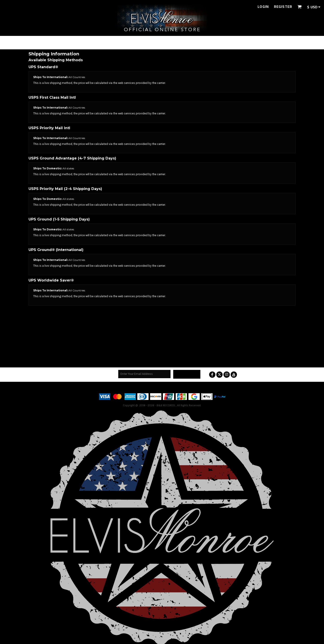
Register (283, 7)
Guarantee (188, 387)
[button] (299, 7)
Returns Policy (169, 387)
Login (263, 7)
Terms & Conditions (143, 387)
